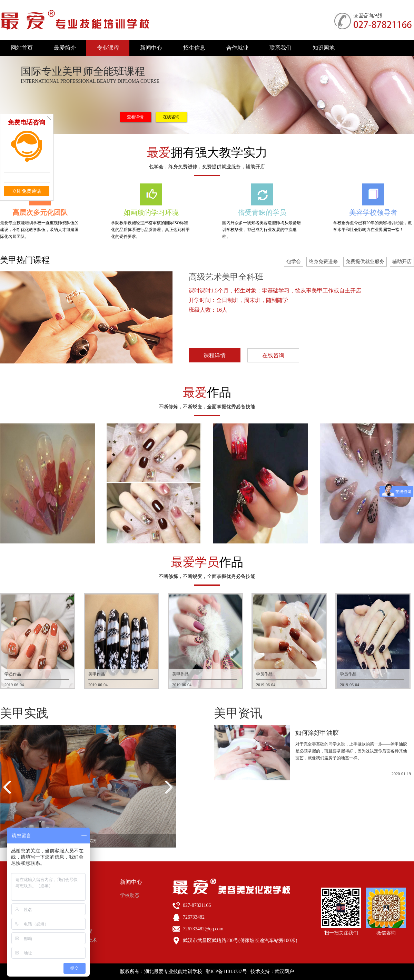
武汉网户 (284, 972)
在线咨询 (171, 117)
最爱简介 (65, 48)
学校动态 (130, 895)
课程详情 (215, 355)
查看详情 (135, 117)
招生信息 (194, 48)
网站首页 (22, 48)
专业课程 (108, 48)
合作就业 (237, 48)
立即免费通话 (27, 191)
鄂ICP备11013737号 (226, 972)
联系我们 (280, 48)
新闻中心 (151, 48)
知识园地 (324, 48)
